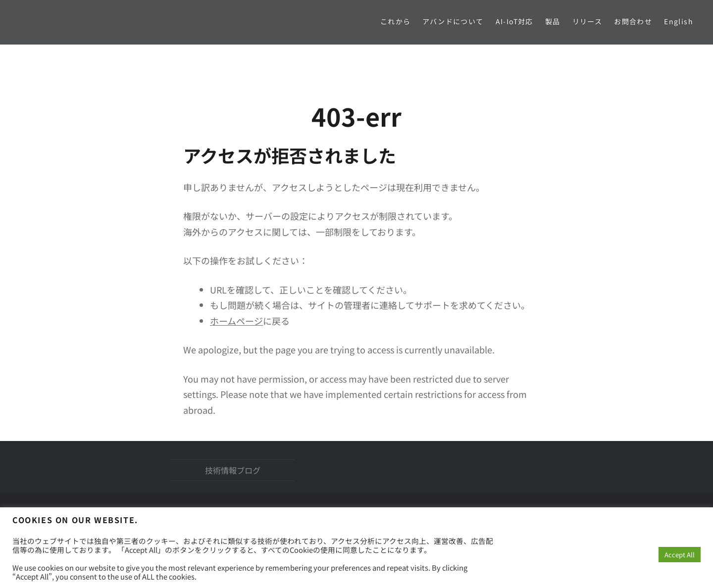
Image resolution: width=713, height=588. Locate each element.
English (679, 21)
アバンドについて (453, 21)
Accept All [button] (680, 555)
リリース (587, 21)
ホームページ (236, 321)
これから (396, 21)
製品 (553, 21)
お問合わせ (633, 21)
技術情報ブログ (233, 470)
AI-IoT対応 (514, 21)
